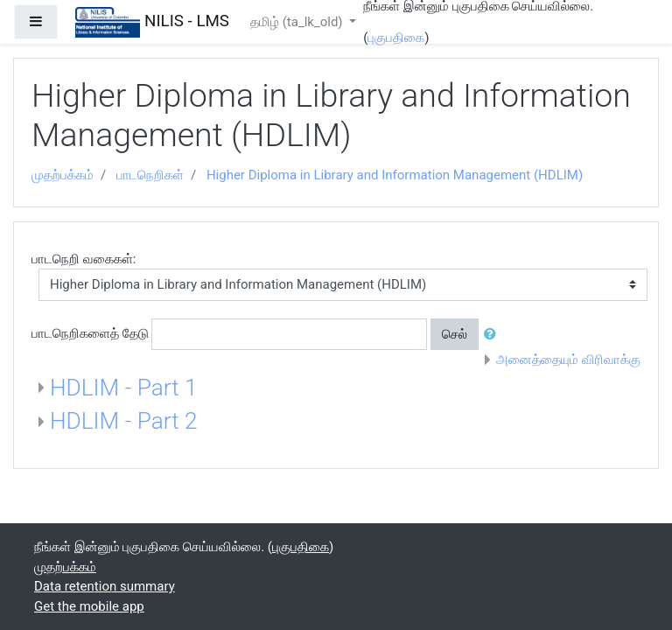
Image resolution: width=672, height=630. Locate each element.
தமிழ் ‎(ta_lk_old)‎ (298, 22)
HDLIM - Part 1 (124, 388)
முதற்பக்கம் (63, 175)
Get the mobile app (89, 606)
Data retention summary (105, 586)
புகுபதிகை (396, 38)
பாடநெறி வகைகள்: (84, 259)
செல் (455, 334)
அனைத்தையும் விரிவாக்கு (568, 360)
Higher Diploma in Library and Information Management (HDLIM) (395, 175)
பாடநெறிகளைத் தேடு (90, 333)
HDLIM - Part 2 (124, 421)
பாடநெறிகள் (150, 175)
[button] (493, 335)
